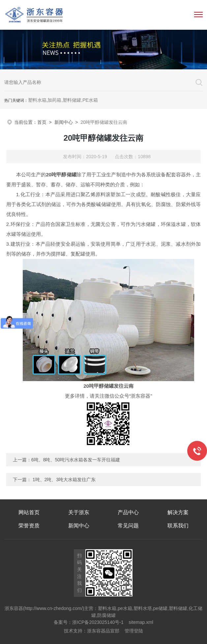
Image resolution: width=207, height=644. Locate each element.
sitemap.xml (141, 622)
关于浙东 (79, 512)
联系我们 (178, 526)
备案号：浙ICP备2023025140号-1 (89, 622)
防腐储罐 (106, 615)
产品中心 (128, 512)
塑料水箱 (107, 608)
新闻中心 (64, 122)
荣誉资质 (29, 526)
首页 (42, 122)
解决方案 (178, 512)
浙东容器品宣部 (103, 631)
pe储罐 (161, 608)
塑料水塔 (143, 608)
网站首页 (29, 512)
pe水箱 (125, 608)
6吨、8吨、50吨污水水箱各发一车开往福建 (76, 460)
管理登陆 (134, 631)
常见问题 (128, 526)
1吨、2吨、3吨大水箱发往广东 (64, 480)
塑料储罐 (178, 608)
